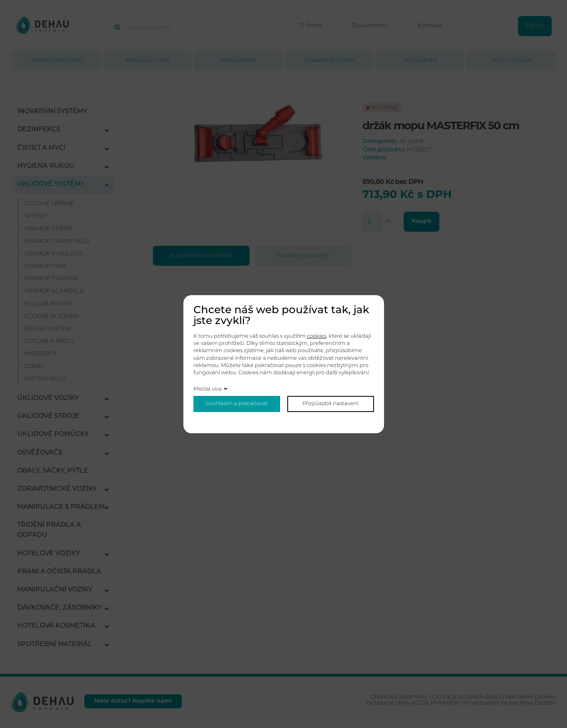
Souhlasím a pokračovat (237, 404)
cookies (317, 336)
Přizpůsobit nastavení (330, 404)
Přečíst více (208, 389)
